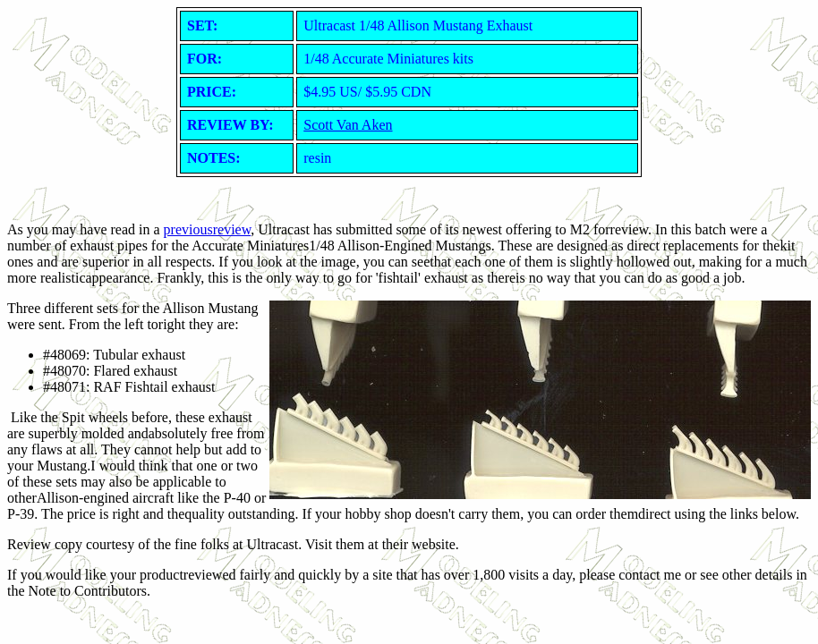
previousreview (208, 229)
